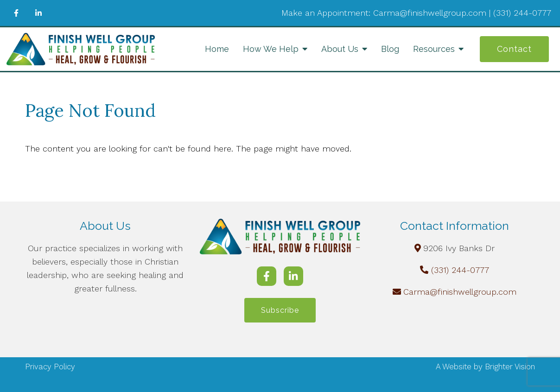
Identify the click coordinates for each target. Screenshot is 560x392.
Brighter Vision (510, 367)
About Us (340, 49)
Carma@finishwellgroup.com (460, 292)
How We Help (271, 49)
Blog (390, 49)
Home (217, 49)
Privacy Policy (50, 367)
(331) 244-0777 (460, 270)
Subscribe (280, 310)
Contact (514, 49)
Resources (434, 49)
